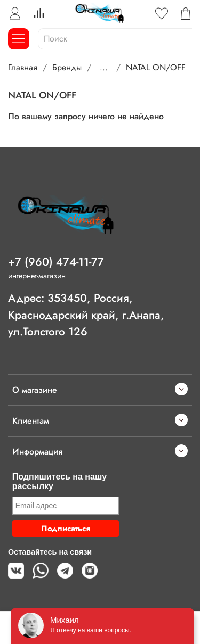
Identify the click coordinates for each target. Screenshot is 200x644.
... (104, 68)
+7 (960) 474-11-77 (56, 262)
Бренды (67, 67)
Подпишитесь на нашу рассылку (59, 481)
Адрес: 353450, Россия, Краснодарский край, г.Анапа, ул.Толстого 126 (86, 315)
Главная (23, 67)
